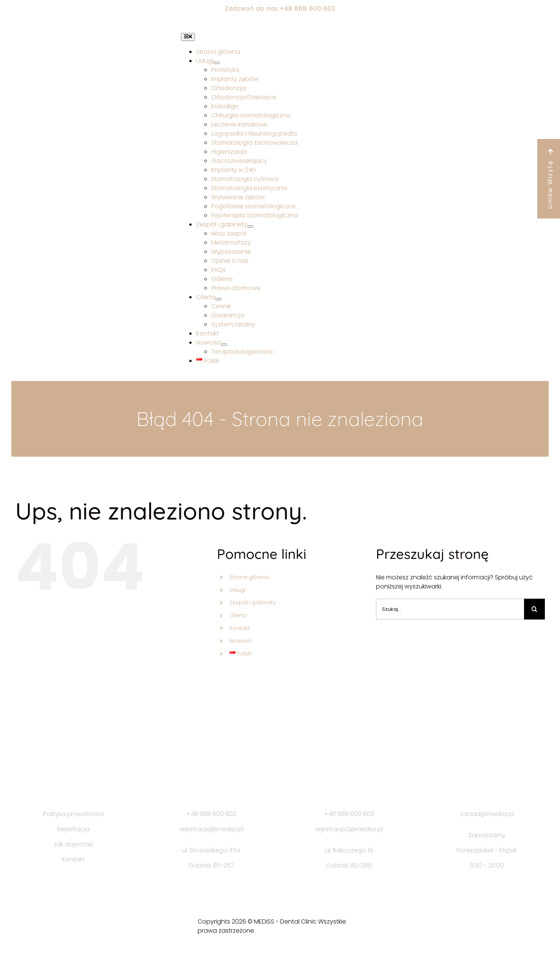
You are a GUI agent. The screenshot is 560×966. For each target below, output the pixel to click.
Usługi (237, 590)
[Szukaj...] (450, 609)
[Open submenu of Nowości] (224, 345)
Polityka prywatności (73, 814)
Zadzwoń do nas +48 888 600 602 (280, 9)
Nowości (241, 641)
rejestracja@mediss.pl (211, 829)
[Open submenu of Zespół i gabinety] (250, 226)
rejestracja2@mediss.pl (349, 829)
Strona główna (249, 577)
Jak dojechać (73, 844)
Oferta (238, 615)
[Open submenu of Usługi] (217, 63)
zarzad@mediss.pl (487, 814)
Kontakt (240, 628)
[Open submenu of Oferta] (218, 299)
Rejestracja (73, 829)
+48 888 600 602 (211, 814)
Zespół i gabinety (253, 602)
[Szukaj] (534, 609)
